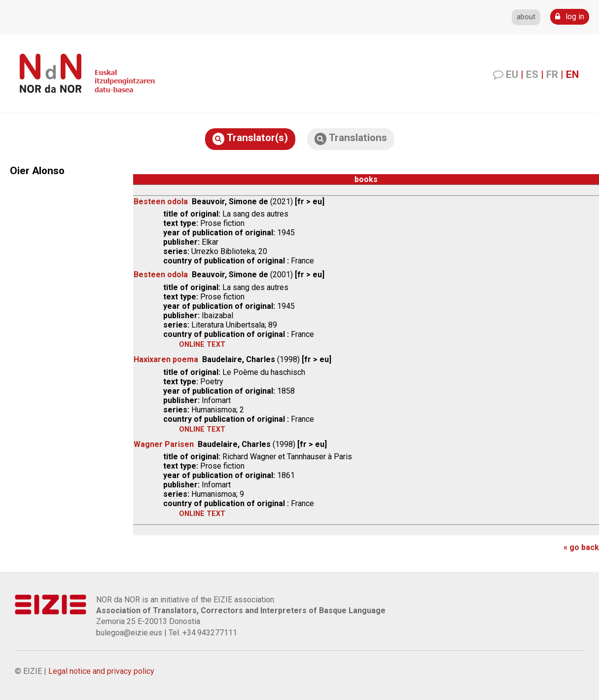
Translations (351, 138)
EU (512, 74)
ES (532, 74)
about (526, 17)
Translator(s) (250, 138)
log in (570, 17)
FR (552, 74)
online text (202, 345)
